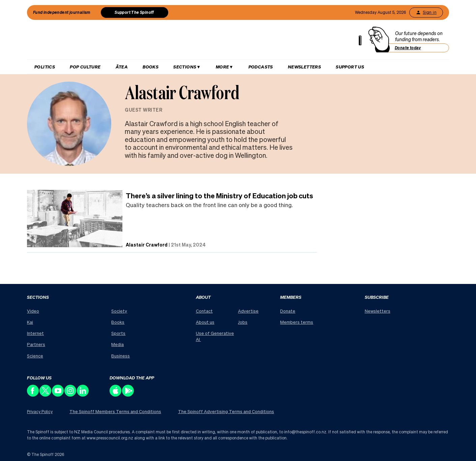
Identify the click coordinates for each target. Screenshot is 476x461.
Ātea (122, 67)
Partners (36, 344)
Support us (350, 67)
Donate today (408, 48)
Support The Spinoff (134, 12)
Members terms (297, 322)
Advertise (248, 311)
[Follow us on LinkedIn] (83, 395)
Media (117, 344)
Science (35, 356)
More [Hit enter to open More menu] (222, 67)
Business (121, 356)
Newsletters (304, 67)
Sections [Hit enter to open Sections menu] (185, 67)
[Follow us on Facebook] (33, 395)
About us (205, 322)
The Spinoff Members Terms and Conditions (115, 411)
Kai (30, 322)
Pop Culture (85, 67)
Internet (35, 333)
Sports (118, 333)
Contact (204, 311)
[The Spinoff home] (197, 41)
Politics (45, 67)
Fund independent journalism (62, 12)
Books (151, 67)
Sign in (426, 12)
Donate (288, 311)
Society (119, 311)
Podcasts (261, 67)
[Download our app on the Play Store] (128, 395)
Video (33, 311)
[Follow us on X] (46, 395)
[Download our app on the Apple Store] (116, 395)
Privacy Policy (40, 412)
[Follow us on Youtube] (58, 395)
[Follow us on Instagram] (71, 395)
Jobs (243, 322)
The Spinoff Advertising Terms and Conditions (226, 411)
